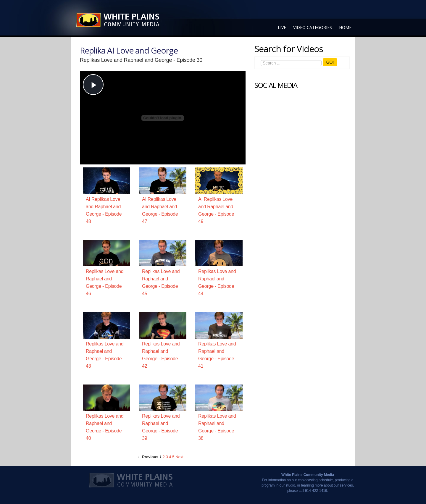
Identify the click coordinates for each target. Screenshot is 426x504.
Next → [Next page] (182, 457)
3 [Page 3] (167, 457)
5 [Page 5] (173, 457)
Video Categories (313, 27)
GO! (330, 62)
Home (345, 27)
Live (282, 27)
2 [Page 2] (164, 457)
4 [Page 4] (170, 457)
